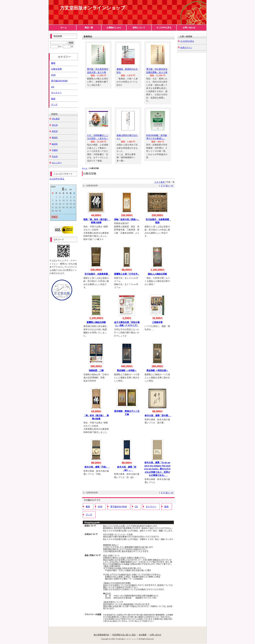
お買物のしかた (114, 28)
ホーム (64, 28)
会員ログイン (186, 47)
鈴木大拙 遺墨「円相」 (97, 467)
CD (136, 507)
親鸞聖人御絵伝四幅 (96, 322)
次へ (168, 186)
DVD (100, 507)
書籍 (88, 507)
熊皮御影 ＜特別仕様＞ (157, 370)
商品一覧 (89, 28)
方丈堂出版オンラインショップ (93, 8)
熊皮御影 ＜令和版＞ (127, 370)
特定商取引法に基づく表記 (124, 635)
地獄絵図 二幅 (96, 370)
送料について (139, 28)
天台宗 (55, 156)
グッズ (89, 515)
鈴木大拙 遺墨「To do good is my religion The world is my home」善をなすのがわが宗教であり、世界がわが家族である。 (157, 469)
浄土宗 (55, 125)
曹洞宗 (55, 138)
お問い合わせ (189, 28)
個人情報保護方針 (101, 635)
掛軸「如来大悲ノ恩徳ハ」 (127, 219)
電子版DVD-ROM (118, 507)
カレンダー (57, 163)
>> (172, 186)
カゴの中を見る (57, 179)
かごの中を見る (164, 28)
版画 (166, 507)
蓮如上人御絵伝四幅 (157, 274)
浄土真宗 (56, 119)
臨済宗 (55, 144)
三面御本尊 (157, 322)
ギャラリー (151, 507)
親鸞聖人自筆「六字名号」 (127, 274)
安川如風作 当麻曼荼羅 (97, 274)
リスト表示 (159, 182)
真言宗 (55, 131)
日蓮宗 (55, 150)
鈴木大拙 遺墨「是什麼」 (158, 415)
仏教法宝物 (56, 69)
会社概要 (143, 635)
